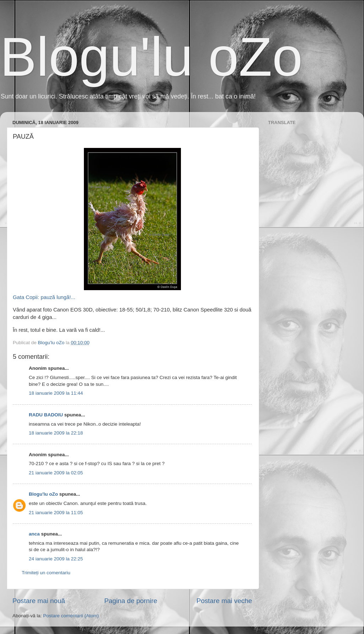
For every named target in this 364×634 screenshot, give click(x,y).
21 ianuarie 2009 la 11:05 (56, 513)
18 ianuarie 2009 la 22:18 (56, 433)
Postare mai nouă (39, 601)
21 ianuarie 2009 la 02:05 (56, 473)
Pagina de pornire (131, 601)
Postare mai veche (224, 601)
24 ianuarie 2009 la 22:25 (56, 559)
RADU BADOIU (46, 415)
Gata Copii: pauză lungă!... (97, 224)
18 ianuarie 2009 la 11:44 (56, 393)
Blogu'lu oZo (151, 57)
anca (34, 534)
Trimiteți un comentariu (46, 573)
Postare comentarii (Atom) (71, 616)
